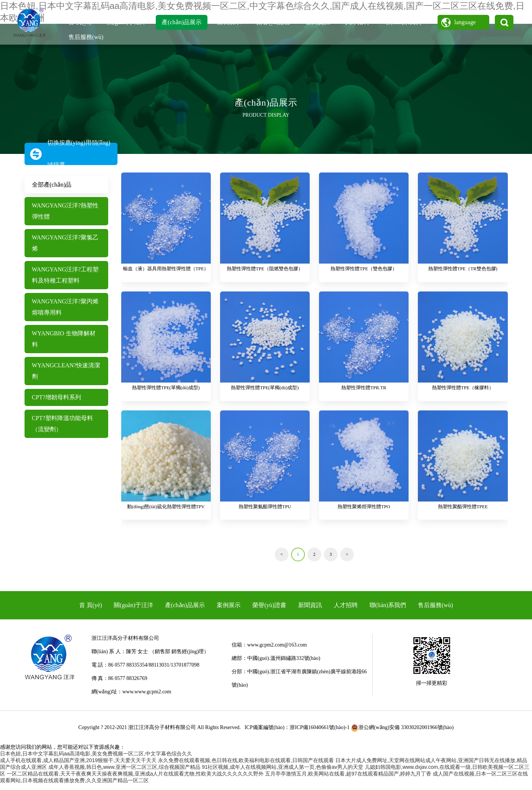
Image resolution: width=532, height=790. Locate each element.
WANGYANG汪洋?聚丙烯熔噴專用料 (65, 307)
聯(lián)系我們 (403, 22)
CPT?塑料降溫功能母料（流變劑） (62, 424)
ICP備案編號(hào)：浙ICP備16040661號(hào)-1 (297, 733)
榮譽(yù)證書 (273, 22)
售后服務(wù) (86, 37)
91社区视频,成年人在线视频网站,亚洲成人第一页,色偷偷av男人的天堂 (283, 773)
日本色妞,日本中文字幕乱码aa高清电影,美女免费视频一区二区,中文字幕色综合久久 (96, 760)
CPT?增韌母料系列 (57, 397)
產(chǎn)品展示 (182, 22)
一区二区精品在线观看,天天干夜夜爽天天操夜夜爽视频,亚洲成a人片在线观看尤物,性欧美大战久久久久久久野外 (135, 780)
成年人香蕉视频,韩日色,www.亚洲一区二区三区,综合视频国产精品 (124, 773)
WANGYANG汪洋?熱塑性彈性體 (65, 211)
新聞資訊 (318, 22)
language (465, 22)
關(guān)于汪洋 (127, 22)
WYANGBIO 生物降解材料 (64, 339)
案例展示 (229, 22)
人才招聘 (357, 22)
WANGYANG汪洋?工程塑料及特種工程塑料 (65, 275)
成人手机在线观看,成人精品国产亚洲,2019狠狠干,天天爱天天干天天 (78, 766)
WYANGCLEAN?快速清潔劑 (66, 371)
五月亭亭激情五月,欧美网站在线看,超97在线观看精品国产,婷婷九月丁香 (348, 780)
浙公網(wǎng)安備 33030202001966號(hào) (402, 733)
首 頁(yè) (80, 22)
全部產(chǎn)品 (52, 185)
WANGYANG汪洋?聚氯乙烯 (65, 243)
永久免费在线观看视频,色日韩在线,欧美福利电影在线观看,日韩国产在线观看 (246, 766)
